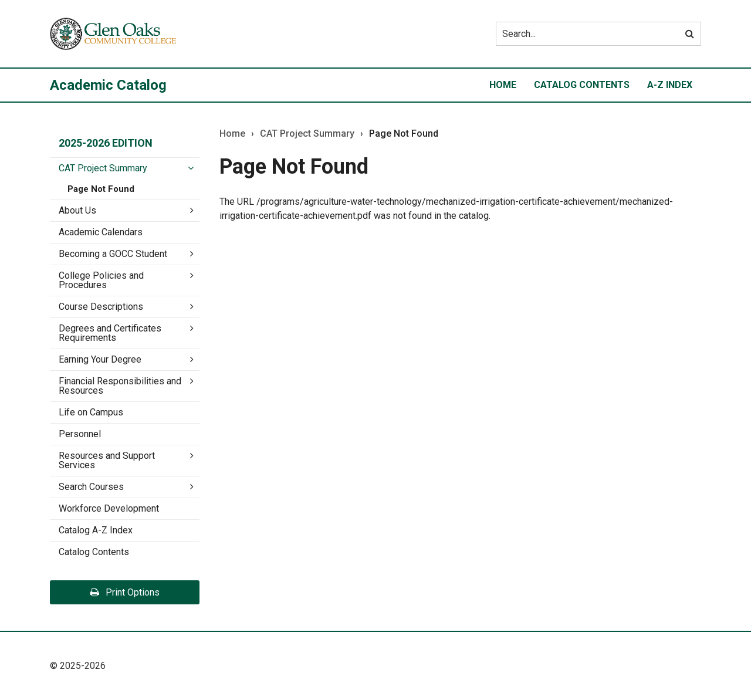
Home (503, 85)
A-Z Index (670, 85)
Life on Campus (91, 412)
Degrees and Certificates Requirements (110, 333)
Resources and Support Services (107, 460)
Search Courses (91, 487)
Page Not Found (101, 189)
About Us (77, 210)
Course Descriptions (101, 307)
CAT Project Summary (103, 168)
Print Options (125, 592)
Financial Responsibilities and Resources (120, 386)
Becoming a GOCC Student (113, 254)
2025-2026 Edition (106, 143)
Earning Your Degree (100, 359)
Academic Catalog (108, 85)
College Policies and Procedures (101, 280)
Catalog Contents (582, 85)
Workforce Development (109, 508)
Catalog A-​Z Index (96, 530)
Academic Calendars (101, 232)
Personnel (80, 434)
